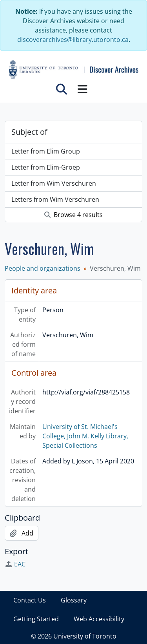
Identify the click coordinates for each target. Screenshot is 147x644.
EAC (15, 564)
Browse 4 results (73, 215)
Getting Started (36, 619)
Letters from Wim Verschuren (55, 199)
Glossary (74, 600)
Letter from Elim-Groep (46, 167)
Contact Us (30, 600)
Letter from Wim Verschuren (54, 183)
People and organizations (43, 268)
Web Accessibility (99, 619)
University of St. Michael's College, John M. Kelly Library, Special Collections (85, 436)
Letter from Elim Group (46, 151)
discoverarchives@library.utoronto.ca (73, 40)
